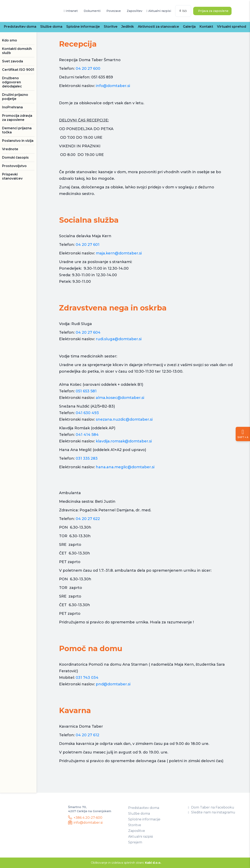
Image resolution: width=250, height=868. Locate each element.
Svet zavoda (13, 61)
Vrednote (10, 149)
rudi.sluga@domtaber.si (119, 339)
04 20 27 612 (87, 735)
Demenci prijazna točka (17, 130)
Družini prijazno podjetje (15, 97)
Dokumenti (92, 11)
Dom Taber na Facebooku (211, 807)
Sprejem (135, 842)
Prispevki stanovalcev (12, 176)
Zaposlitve (137, 831)
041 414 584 (88, 435)
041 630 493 (87, 413)
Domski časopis (15, 157)
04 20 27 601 (88, 245)
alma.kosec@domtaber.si (120, 398)
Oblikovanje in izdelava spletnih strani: (126, 863)
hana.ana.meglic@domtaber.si (125, 467)
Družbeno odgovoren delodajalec (12, 82)
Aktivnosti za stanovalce (158, 27)
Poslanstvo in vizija (18, 141)
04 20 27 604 (88, 332)
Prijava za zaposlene (213, 11)
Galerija (189, 27)
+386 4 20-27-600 (85, 817)
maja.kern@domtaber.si (119, 253)
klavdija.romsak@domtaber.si (124, 441)
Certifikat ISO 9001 (18, 70)
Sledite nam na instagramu (212, 812)
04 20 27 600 (88, 69)
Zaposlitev (134, 11)
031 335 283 (87, 458)
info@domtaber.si (113, 86)
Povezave (113, 11)
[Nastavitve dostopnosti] (243, 434)
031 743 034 (87, 678)
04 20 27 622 (88, 519)
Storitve (111, 27)
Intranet (71, 11)
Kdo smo (10, 40)
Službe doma (51, 27)
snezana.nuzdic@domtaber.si (124, 419)
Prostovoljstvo (14, 166)
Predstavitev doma (20, 27)
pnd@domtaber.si (113, 684)
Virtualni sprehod (232, 27)
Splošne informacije (83, 27)
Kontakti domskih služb (17, 51)
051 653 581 (86, 391)
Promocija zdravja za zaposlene (17, 118)
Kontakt (206, 27)
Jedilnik (128, 27)
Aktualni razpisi (159, 11)
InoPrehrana (12, 107)
